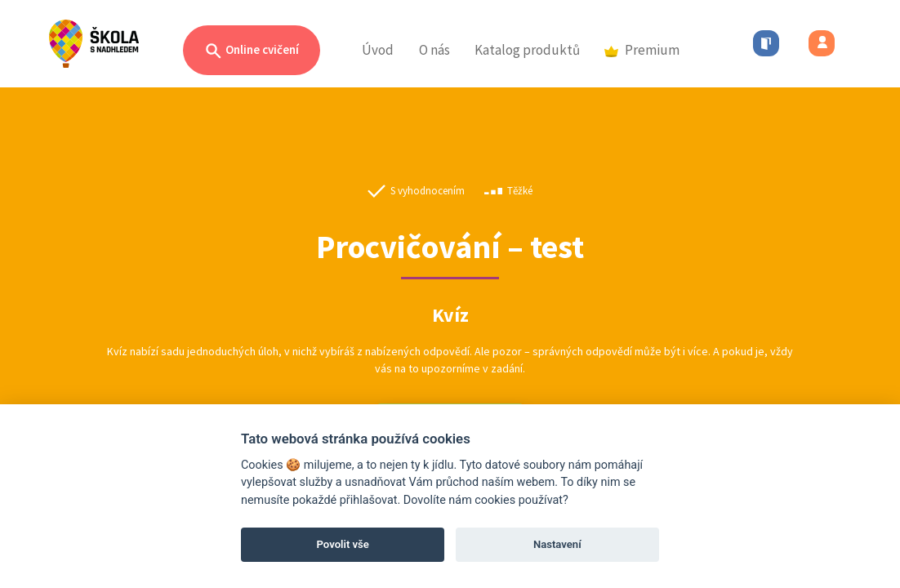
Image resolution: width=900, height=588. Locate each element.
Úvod (378, 50)
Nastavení (557, 544)
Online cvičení (252, 51)
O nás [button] (434, 50)
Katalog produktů (527, 50)
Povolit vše (343, 544)
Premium (642, 50)
